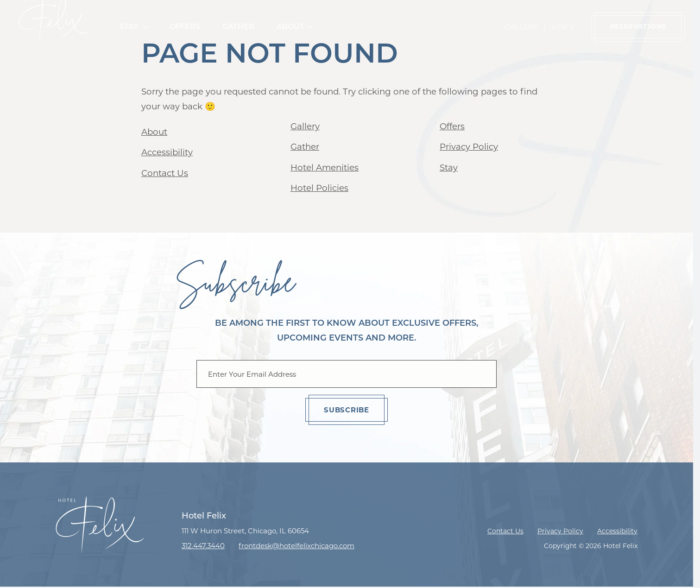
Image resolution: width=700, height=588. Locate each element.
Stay (129, 27)
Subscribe (347, 410)
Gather (238, 27)
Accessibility (167, 152)
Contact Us (165, 173)
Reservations (638, 26)
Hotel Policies (319, 188)
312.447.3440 (203, 546)
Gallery (521, 27)
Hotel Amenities (325, 168)
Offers (185, 27)
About (290, 27)
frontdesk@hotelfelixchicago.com (296, 546)
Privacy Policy (469, 147)
